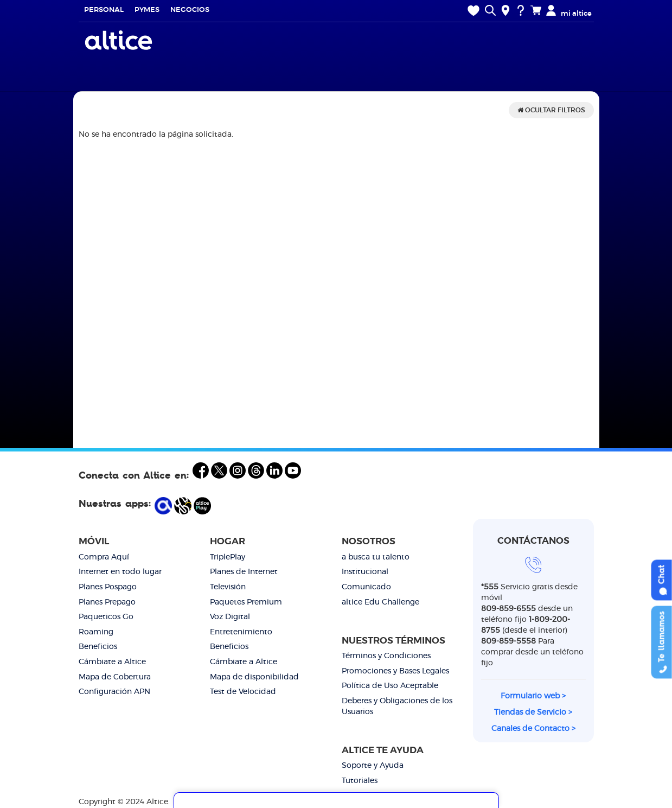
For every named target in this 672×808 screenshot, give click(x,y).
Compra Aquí (104, 557)
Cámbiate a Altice (112, 662)
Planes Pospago (108, 587)
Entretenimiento (241, 632)
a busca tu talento (376, 557)
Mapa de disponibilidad (254, 677)
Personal (104, 10)
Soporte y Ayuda (373, 766)
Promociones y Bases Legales (395, 671)
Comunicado (366, 587)
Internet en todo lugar (120, 572)
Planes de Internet (244, 572)
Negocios (190, 10)
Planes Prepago (107, 602)
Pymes (147, 10)
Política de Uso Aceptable (390, 686)
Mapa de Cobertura (115, 677)
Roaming (96, 632)
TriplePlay (228, 557)
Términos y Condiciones (386, 656)
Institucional (365, 572)
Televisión (228, 587)
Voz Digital (230, 617)
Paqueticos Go (106, 617)
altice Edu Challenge (380, 602)
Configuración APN (114, 692)
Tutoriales (360, 781)
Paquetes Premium (246, 602)
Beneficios (98, 647)
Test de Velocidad (243, 692)
